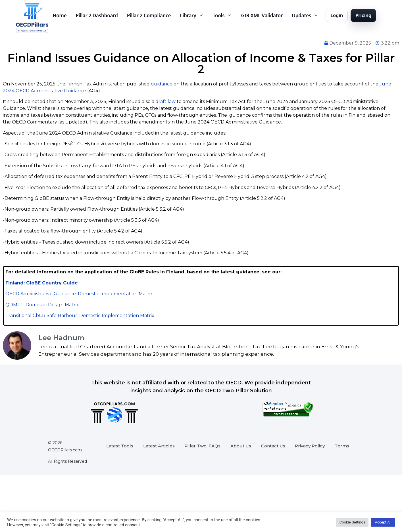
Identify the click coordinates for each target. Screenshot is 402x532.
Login (337, 15)
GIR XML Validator (262, 15)
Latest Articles (159, 446)
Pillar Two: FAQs (202, 446)
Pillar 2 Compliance (149, 15)
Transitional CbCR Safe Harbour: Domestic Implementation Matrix (80, 316)
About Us (241, 446)
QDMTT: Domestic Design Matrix (42, 305)
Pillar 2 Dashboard (97, 15)
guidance (162, 84)
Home (60, 15)
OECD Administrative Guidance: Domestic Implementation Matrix (79, 294)
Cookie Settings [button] (352, 522)
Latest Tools (120, 446)
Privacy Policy (310, 446)
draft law (165, 101)
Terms (342, 446)
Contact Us (273, 446)
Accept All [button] (383, 522)
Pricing (363, 15)
